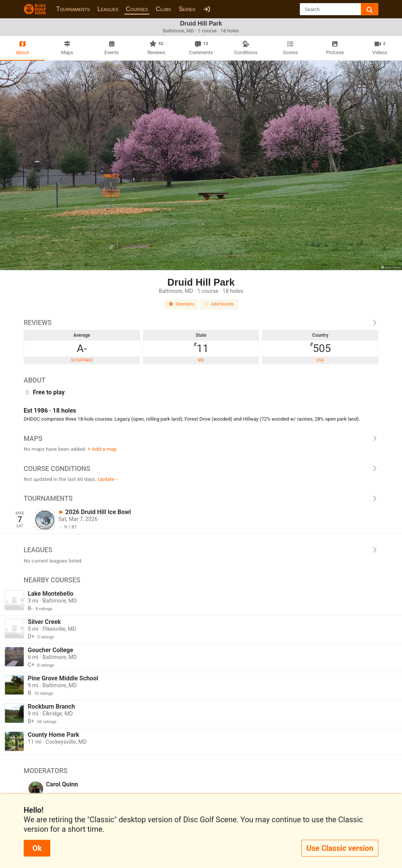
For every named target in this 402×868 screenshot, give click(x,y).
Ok (37, 848)
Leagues (108, 9)
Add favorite (219, 304)
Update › (107, 479)
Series (187, 9)
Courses (137, 9)
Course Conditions (201, 469)
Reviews (201, 323)
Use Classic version (340, 848)
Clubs (163, 9)
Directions (182, 304)
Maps (201, 439)
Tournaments (73, 9)
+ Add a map (102, 449)
